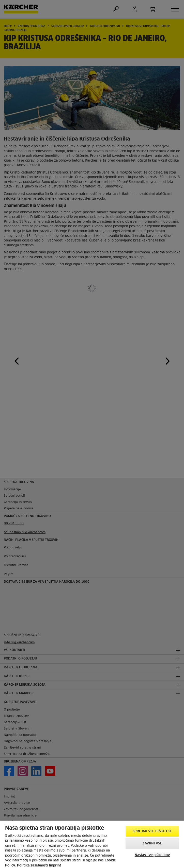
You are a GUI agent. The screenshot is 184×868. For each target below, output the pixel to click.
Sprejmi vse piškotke (152, 831)
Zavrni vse (152, 844)
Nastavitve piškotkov (152, 855)
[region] (92, 844)
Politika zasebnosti (32, 866)
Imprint (55, 866)
